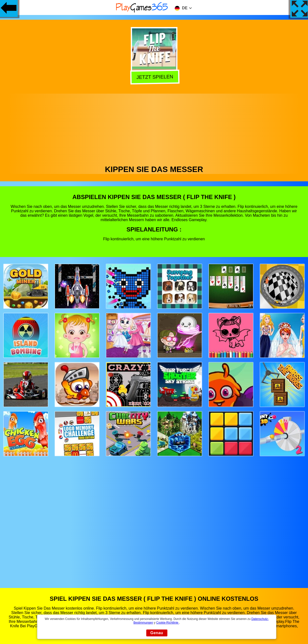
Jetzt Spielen (154, 77)
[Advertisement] (154, 128)
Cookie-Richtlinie (168, 623)
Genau (157, 633)
